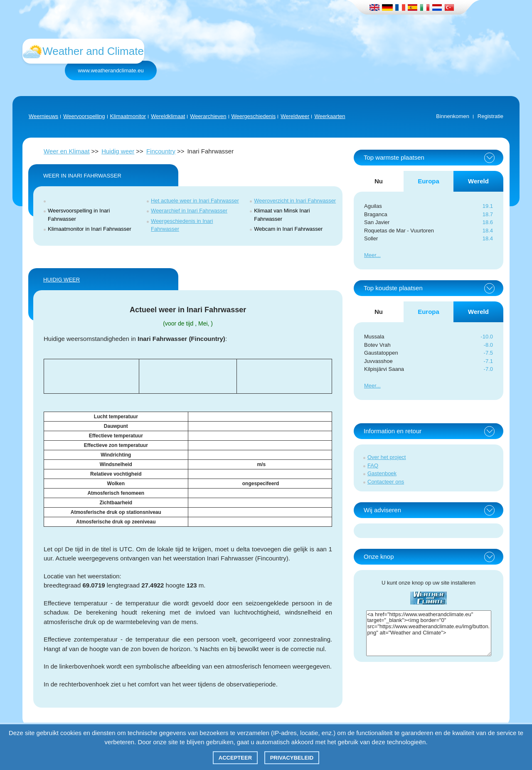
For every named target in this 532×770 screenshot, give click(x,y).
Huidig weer (118, 151)
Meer (370, 255)
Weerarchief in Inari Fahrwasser (189, 211)
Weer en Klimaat (67, 151)
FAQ (373, 465)
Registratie (490, 116)
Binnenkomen (453, 116)
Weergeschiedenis (254, 116)
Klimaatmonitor (128, 116)
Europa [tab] (429, 181)
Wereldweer (295, 116)
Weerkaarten (330, 116)
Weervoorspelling (84, 116)
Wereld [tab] (478, 181)
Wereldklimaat (168, 116)
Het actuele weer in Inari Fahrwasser (195, 201)
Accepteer (235, 758)
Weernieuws (43, 116)
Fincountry (161, 151)
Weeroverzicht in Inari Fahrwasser (295, 201)
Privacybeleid (292, 758)
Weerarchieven (208, 116)
